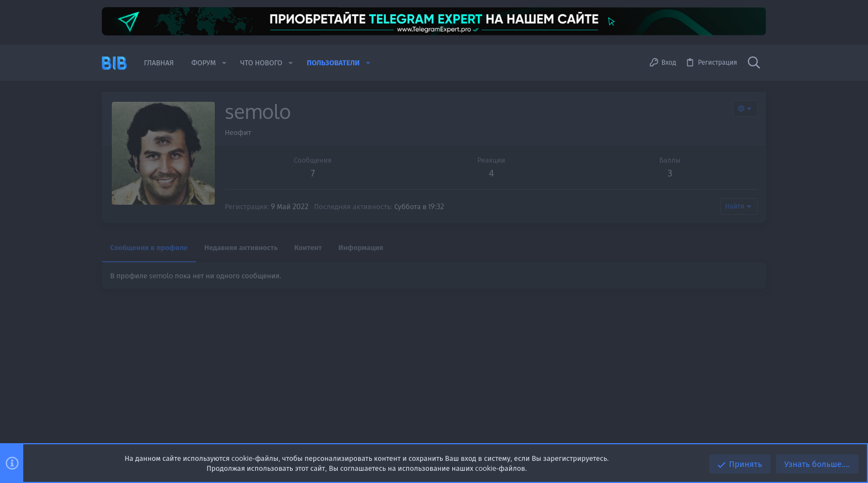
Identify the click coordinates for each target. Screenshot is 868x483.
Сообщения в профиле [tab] (149, 247)
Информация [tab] (361, 247)
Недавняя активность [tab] (241, 247)
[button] (224, 63)
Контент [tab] (308, 247)
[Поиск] (754, 63)
